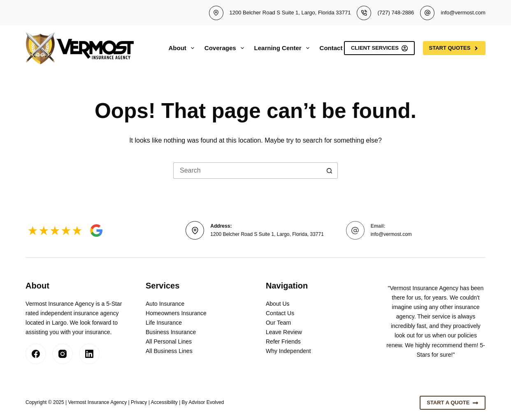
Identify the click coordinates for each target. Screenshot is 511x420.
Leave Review (284, 332)
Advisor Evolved (206, 402)
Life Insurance (164, 323)
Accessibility (164, 402)
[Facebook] (36, 354)
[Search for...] (247, 171)
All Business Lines (169, 351)
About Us (278, 304)
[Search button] (330, 171)
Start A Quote (453, 403)
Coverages (226, 48)
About (183, 48)
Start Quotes (454, 48)
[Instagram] (63, 354)
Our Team (278, 323)
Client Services (379, 48)
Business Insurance (171, 332)
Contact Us (280, 313)
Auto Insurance (165, 304)
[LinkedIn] (89, 354)
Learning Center (283, 48)
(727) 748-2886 (396, 13)
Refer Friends (283, 342)
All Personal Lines (169, 342)
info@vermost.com (463, 13)
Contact (331, 48)
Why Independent (288, 351)
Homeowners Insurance (176, 313)
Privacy (139, 402)
